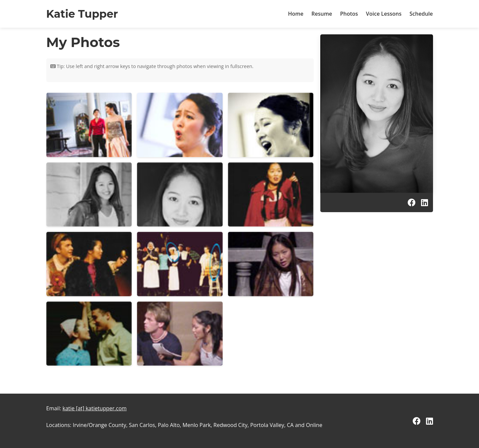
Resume (322, 14)
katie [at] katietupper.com (95, 408)
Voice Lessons (384, 14)
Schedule (421, 14)
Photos (349, 14)
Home (296, 14)
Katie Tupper (82, 14)
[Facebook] (412, 202)
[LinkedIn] (424, 202)
